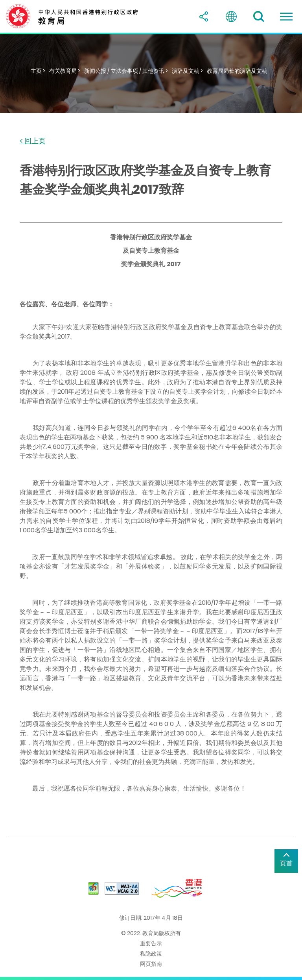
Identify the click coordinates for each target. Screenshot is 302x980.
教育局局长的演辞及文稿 (237, 71)
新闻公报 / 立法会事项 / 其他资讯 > (126, 71)
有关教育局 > (65, 71)
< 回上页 (33, 141)
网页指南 (151, 964)
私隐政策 (151, 954)
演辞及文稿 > (187, 71)
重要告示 (151, 943)
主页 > (38, 71)
